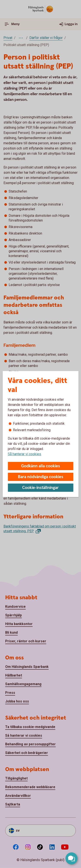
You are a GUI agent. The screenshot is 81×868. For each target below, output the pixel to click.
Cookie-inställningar (40, 488)
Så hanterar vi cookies (24, 454)
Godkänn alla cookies (41, 466)
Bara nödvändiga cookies (41, 477)
